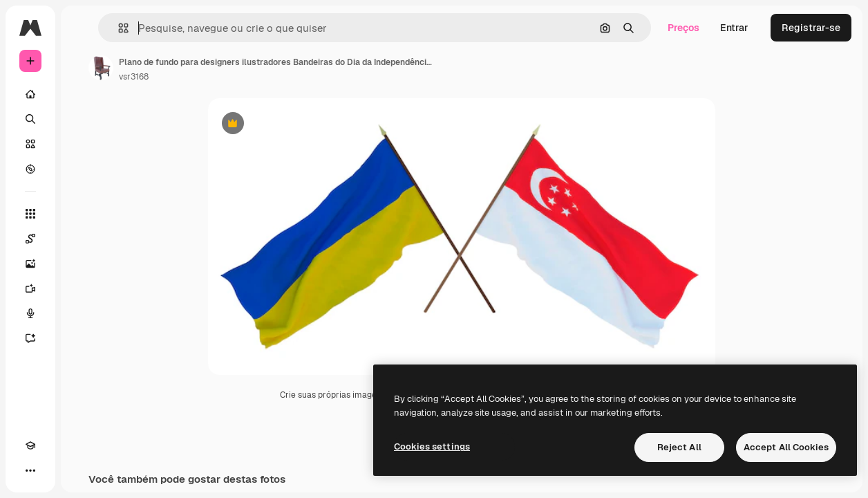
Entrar (734, 28)
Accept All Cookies (786, 447)
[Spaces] (30, 239)
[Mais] (30, 470)
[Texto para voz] (30, 313)
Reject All (679, 447)
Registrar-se (811, 28)
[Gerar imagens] (30, 264)
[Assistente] (30, 338)
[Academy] (30, 445)
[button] (118, 28)
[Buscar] (30, 119)
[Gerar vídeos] (30, 288)
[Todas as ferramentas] (30, 214)
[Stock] (30, 144)
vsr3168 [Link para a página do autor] (134, 77)
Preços (683, 28)
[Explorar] (30, 169)
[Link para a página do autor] (101, 68)
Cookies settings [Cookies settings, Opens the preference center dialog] (432, 446)
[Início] (30, 94)
